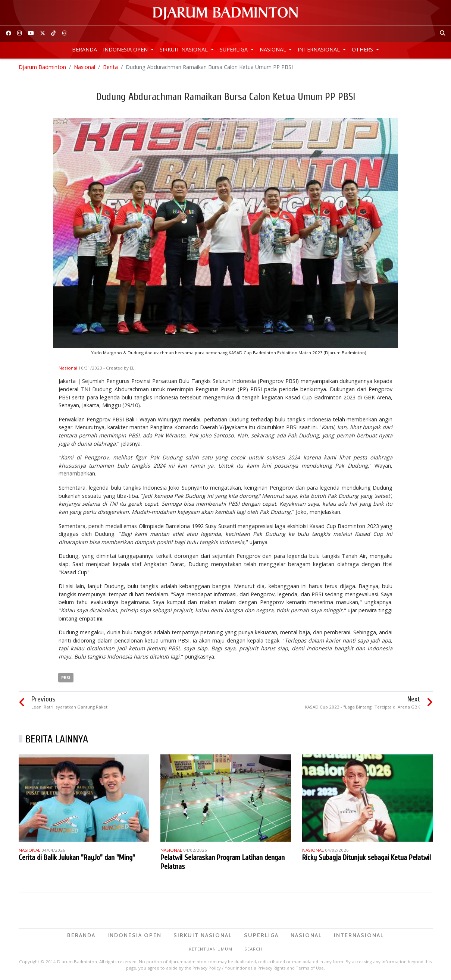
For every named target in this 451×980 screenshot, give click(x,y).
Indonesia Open (126, 49)
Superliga (234, 49)
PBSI (66, 677)
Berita (110, 67)
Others (363, 49)
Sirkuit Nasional (184, 49)
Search (253, 949)
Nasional (274, 49)
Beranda (84, 49)
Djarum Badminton (42, 67)
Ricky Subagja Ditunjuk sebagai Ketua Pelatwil (367, 857)
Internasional (320, 49)
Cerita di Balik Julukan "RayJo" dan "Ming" (77, 857)
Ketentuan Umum (211, 949)
